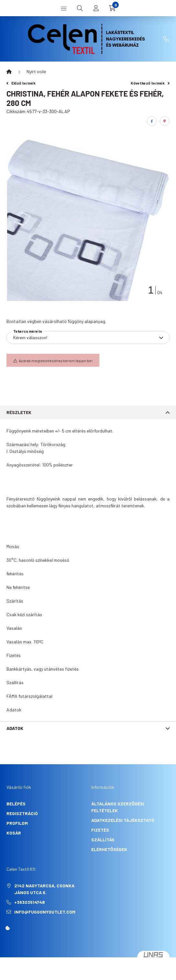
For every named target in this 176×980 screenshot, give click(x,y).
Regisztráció (22, 813)
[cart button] (112, 8)
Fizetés (100, 830)
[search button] (80, 8)
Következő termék (150, 83)
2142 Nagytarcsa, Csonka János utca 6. (44, 889)
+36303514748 (166, 39)
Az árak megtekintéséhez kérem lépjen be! (56, 361)
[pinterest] (165, 121)
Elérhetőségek (109, 849)
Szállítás (103, 840)
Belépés (16, 804)
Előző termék (21, 83)
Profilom (17, 823)
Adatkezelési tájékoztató (123, 820)
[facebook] (152, 121)
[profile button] (96, 8)
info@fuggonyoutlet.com (45, 912)
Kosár (14, 833)
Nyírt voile (36, 71)
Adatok (15, 728)
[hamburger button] (64, 8)
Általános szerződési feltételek (118, 807)
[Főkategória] (9, 72)
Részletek (19, 412)
